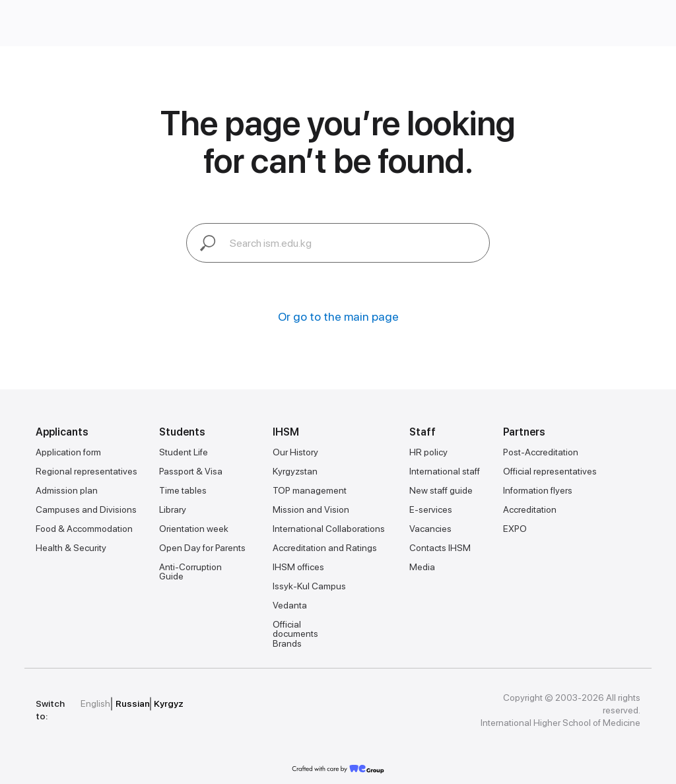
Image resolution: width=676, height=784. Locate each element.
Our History (295, 452)
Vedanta (290, 605)
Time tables (183, 490)
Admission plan (67, 490)
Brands (287, 643)
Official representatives (550, 471)
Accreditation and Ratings (325, 548)
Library (173, 509)
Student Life (184, 452)
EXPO (515, 529)
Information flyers (538, 490)
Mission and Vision (311, 509)
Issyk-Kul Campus (309, 586)
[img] (260, 704)
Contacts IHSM (440, 548)
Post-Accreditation (541, 452)
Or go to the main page (338, 316)
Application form (68, 452)
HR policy (428, 452)
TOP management (310, 490)
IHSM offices (298, 567)
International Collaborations (329, 529)
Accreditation (530, 509)
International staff (445, 471)
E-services (431, 509)
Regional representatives (86, 471)
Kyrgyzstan (295, 471)
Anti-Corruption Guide (190, 572)
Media (422, 567)
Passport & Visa (191, 471)
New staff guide (441, 490)
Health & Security (71, 548)
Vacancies (430, 529)
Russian (133, 703)
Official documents (295, 629)
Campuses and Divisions (86, 509)
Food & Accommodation (84, 529)
